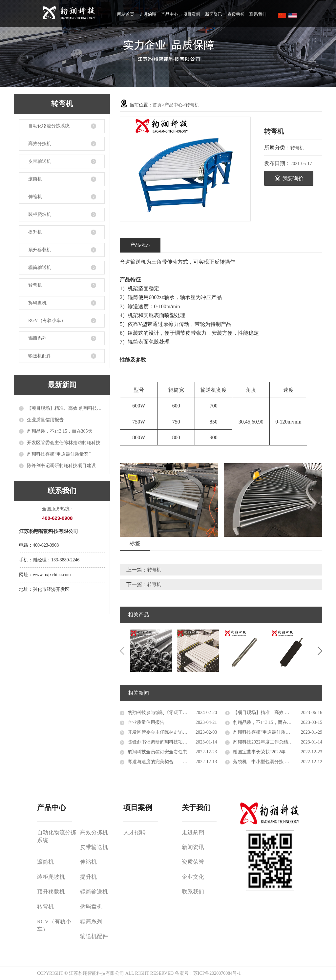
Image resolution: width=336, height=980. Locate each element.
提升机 (35, 232)
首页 (157, 105)
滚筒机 (35, 179)
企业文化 (193, 877)
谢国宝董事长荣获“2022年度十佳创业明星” (276, 752)
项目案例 (192, 14)
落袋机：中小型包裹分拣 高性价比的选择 (275, 762)
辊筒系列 (37, 338)
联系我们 (258, 14)
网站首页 (126, 14)
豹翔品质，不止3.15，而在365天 (60, 431)
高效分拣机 (40, 144)
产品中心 (170, 14)
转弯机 (35, 285)
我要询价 (289, 178)
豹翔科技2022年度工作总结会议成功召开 (274, 742)
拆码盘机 (37, 303)
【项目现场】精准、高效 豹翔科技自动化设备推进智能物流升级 (66, 408)
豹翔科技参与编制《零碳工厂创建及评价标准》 (172, 713)
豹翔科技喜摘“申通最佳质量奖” (59, 454)
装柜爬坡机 (40, 214)
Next (320, 651)
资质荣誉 (236, 14)
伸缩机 (35, 197)
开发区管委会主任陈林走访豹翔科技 (64, 443)
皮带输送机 (40, 161)
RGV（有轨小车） (47, 320)
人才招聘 (135, 832)
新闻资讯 (214, 14)
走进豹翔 (148, 14)
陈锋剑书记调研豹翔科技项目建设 (61, 466)
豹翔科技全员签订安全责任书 (157, 752)
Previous (122, 651)
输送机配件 (40, 356)
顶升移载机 (40, 250)
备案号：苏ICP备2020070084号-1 (208, 973)
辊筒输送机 (40, 267)
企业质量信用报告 (45, 420)
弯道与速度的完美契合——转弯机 (162, 762)
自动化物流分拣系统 (49, 126)
